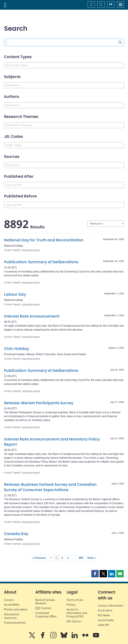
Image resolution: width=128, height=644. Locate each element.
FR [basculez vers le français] (111, 4)
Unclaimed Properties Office (46, 615)
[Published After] (64, 185)
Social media (106, 620)
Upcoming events (31, 250)
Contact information (111, 606)
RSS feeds (104, 615)
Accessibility (12, 605)
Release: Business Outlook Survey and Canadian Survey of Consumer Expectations (50, 487)
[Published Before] (64, 205)
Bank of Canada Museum (45, 602)
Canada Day (16, 534)
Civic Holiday (16, 349)
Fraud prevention (15, 623)
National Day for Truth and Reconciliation (44, 240)
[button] (95, 574)
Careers (9, 600)
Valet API (103, 625)
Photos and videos (16, 609)
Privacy (71, 605)
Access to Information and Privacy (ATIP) (77, 613)
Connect (43, 608)
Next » (92, 558)
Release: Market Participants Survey (39, 403)
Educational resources (11, 616)
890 (81, 558)
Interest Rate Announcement (32, 316)
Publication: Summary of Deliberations (41, 262)
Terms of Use (75, 600)
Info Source (74, 621)
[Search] (120, 42)
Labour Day (15, 294)
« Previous (39, 558)
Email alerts (105, 610)
